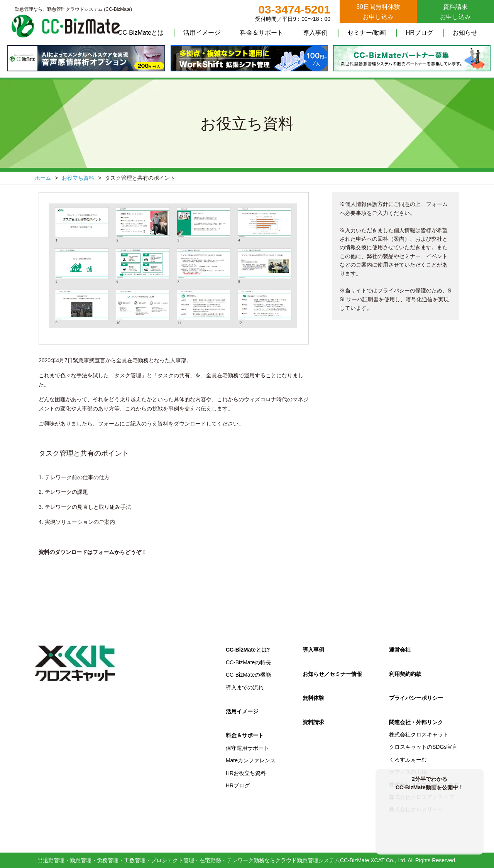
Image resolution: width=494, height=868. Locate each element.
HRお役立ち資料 (246, 773)
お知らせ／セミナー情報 (332, 674)
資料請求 (313, 722)
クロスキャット (75, 664)
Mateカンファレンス (251, 760)
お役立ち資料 (78, 178)
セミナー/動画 (367, 33)
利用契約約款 (405, 674)
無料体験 (313, 698)
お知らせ (465, 33)
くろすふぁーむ (408, 760)
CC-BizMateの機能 (248, 675)
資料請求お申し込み (455, 12)
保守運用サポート (247, 748)
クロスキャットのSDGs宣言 (423, 747)
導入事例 (315, 33)
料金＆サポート (262, 33)
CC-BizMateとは (141, 33)
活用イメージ (202, 33)
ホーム (43, 178)
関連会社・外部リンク (416, 722)
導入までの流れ (245, 687)
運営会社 (400, 650)
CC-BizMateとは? (248, 650)
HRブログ (419, 33)
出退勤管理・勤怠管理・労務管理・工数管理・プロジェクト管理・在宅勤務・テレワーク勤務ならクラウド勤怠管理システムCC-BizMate (203, 860)
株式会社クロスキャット (419, 735)
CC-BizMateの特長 (248, 662)
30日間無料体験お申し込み (378, 12)
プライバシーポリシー (416, 698)
